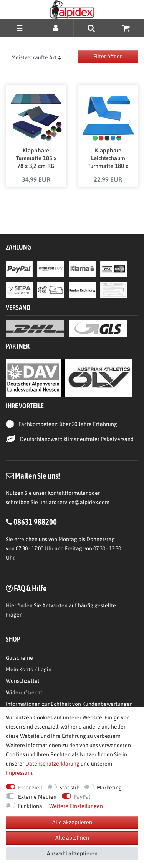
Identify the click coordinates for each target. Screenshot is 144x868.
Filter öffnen (108, 56)
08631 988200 (35, 522)
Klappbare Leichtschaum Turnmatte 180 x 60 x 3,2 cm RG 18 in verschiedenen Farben (108, 159)
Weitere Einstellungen (76, 806)
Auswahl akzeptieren (72, 853)
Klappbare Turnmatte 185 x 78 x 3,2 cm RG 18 (36, 159)
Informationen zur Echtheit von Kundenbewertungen (69, 704)
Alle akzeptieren (72, 822)
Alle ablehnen (72, 838)
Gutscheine (19, 658)
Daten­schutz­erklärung (52, 764)
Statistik (69, 788)
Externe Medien (37, 797)
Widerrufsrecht (24, 692)
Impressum (19, 773)
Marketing (109, 788)
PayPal (82, 797)
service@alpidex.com (83, 502)
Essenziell (30, 788)
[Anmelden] (56, 28)
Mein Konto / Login (29, 669)
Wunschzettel (22, 681)
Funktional (31, 806)
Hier (11, 605)
